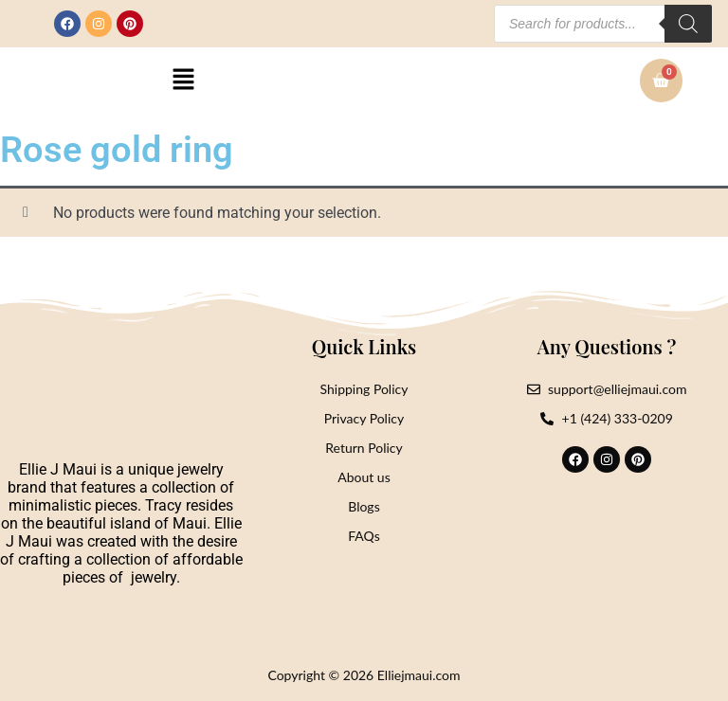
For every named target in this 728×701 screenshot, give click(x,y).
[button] (184, 81)
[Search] (688, 24)
